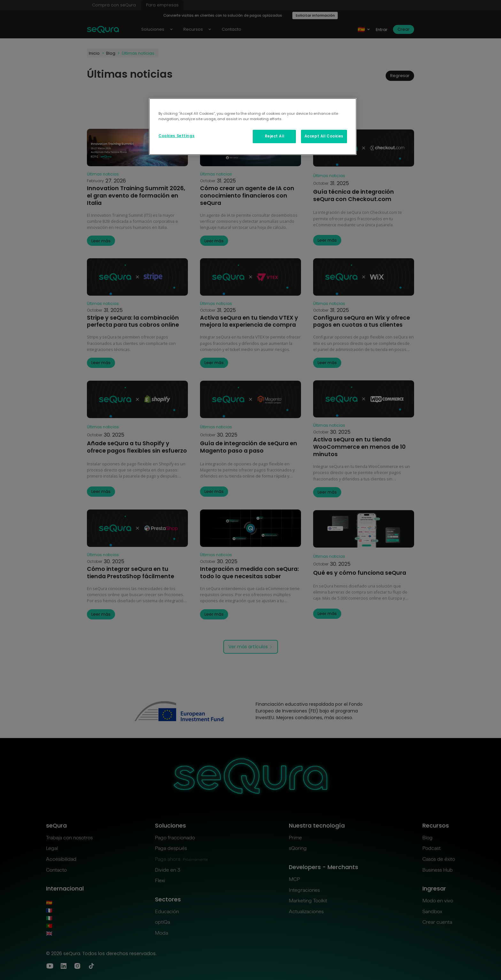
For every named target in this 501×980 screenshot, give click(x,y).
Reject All (275, 136)
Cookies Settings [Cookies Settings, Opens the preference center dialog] (177, 136)
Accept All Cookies (324, 136)
